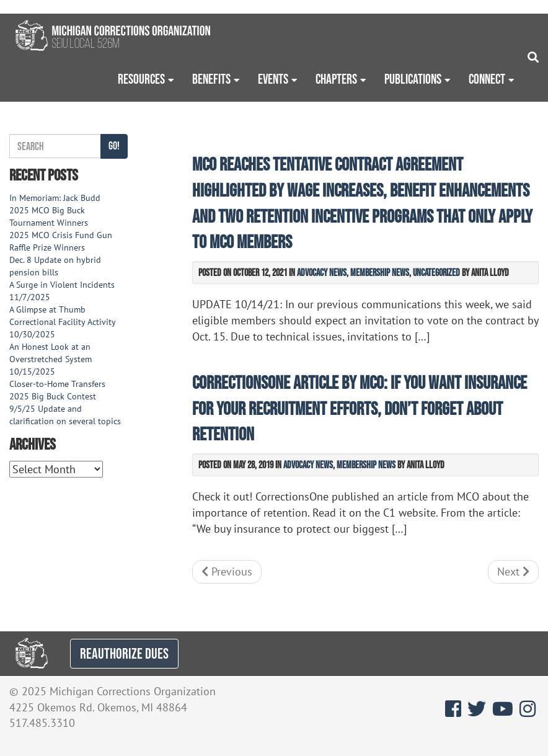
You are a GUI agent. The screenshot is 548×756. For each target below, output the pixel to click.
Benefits (211, 79)
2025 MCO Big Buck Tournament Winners (49, 216)
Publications (413, 79)
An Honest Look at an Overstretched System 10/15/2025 (51, 359)
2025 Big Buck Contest (53, 396)
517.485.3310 (42, 723)
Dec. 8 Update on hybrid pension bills (55, 266)
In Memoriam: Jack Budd (55, 198)
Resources (141, 79)
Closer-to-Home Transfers (59, 384)
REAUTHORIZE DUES (124, 653)
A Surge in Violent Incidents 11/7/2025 (62, 291)
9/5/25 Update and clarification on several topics (65, 415)
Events (273, 79)
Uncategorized (436, 272)
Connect (487, 79)
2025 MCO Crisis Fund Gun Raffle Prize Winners (61, 241)
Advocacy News (322, 272)
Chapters (336, 79)
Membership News (380, 272)
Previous (227, 571)
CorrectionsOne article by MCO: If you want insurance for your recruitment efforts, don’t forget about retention (360, 408)
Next (513, 571)
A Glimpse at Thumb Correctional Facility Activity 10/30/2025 (62, 322)
